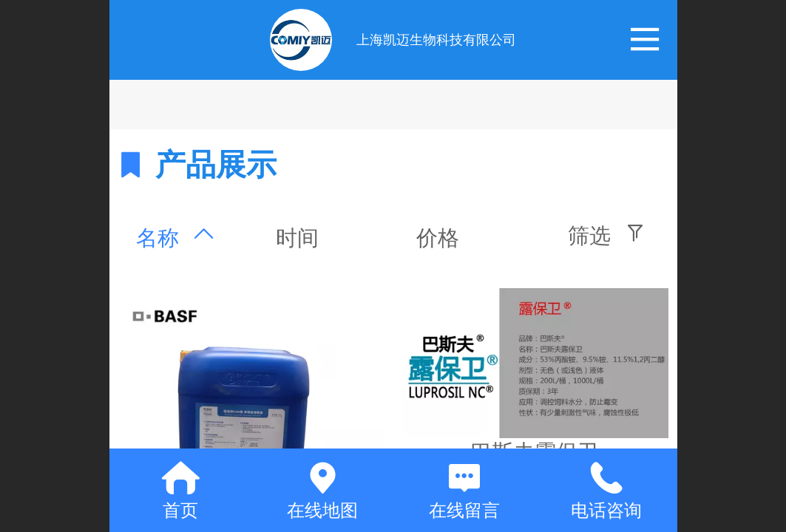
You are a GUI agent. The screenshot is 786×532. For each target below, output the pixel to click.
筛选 (589, 236)
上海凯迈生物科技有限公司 (436, 40)
